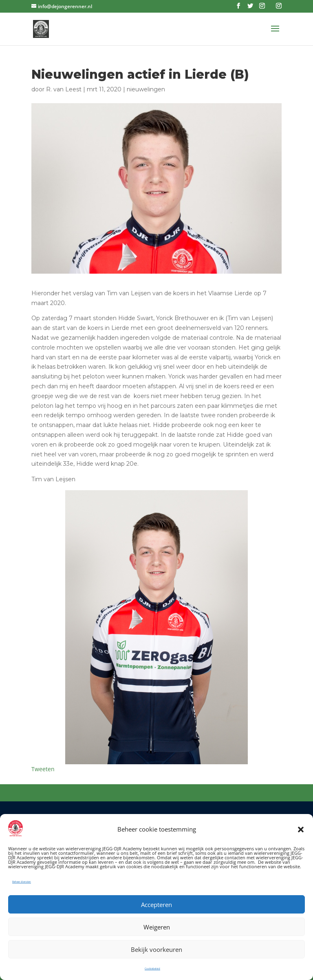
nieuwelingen (146, 89)
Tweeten (43, 769)
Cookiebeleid (152, 969)
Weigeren (157, 927)
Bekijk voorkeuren (156, 949)
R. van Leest (64, 89)
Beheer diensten (22, 882)
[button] (301, 830)
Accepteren (156, 905)
